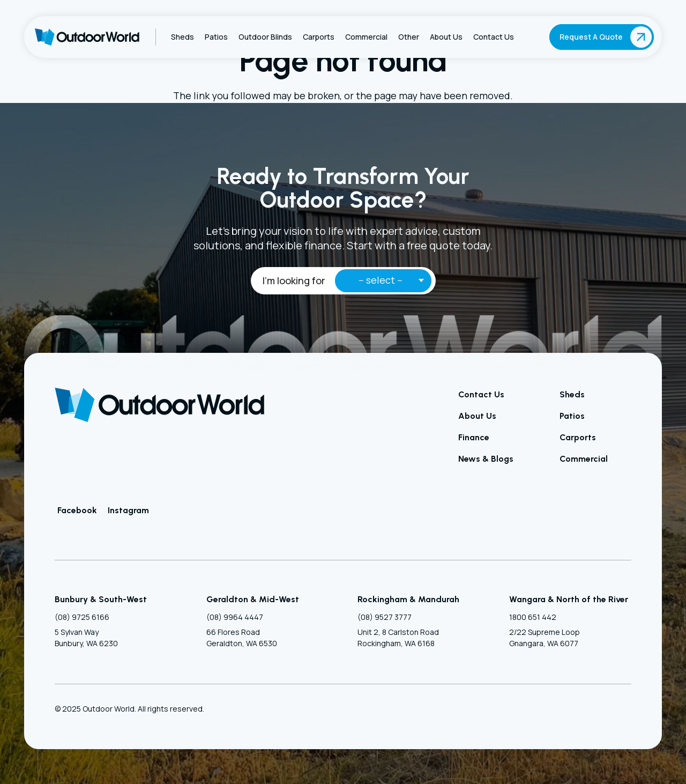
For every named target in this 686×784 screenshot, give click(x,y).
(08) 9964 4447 (235, 617)
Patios (572, 416)
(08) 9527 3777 (385, 617)
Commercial (584, 459)
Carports (578, 437)
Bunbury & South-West (101, 599)
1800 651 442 (533, 617)
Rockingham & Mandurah (408, 599)
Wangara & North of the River (569, 599)
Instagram (128, 510)
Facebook (77, 510)
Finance (474, 437)
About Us (477, 416)
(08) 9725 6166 (82, 617)
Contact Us (481, 394)
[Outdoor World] (87, 37)
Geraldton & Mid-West (253, 599)
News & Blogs (486, 459)
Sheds (572, 394)
